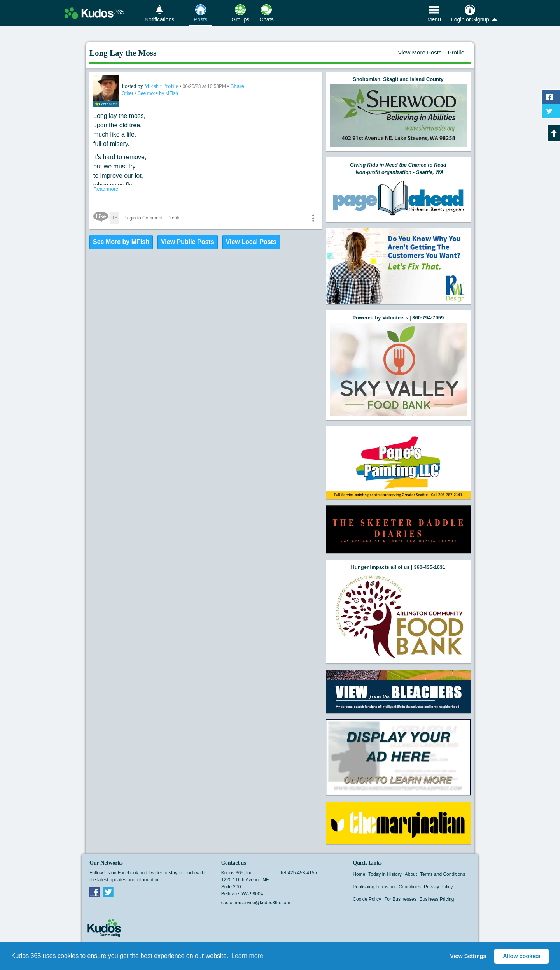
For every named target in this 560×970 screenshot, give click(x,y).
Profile (456, 52)
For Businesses (400, 899)
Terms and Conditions (443, 874)
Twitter (108, 892)
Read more (106, 189)
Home (359, 874)
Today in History (385, 874)
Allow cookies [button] (521, 956)
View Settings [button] (468, 956)
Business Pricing (437, 899)
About (411, 874)
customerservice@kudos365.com (256, 903)
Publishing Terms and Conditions (387, 887)
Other (128, 93)
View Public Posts (188, 242)
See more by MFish (158, 93)
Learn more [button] (247, 956)
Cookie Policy (367, 899)
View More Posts (420, 52)
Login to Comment (143, 218)
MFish (152, 86)
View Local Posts (251, 242)
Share (238, 86)
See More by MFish (121, 242)
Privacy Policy (438, 887)
